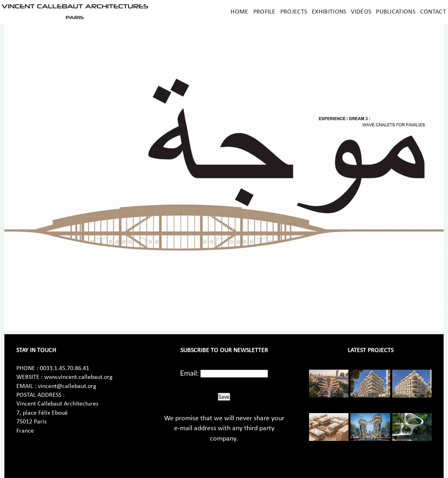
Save (224, 397)
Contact (433, 12)
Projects (294, 12)
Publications (396, 12)
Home (239, 12)
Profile (264, 12)
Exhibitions (329, 12)
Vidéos (361, 12)
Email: (189, 373)
